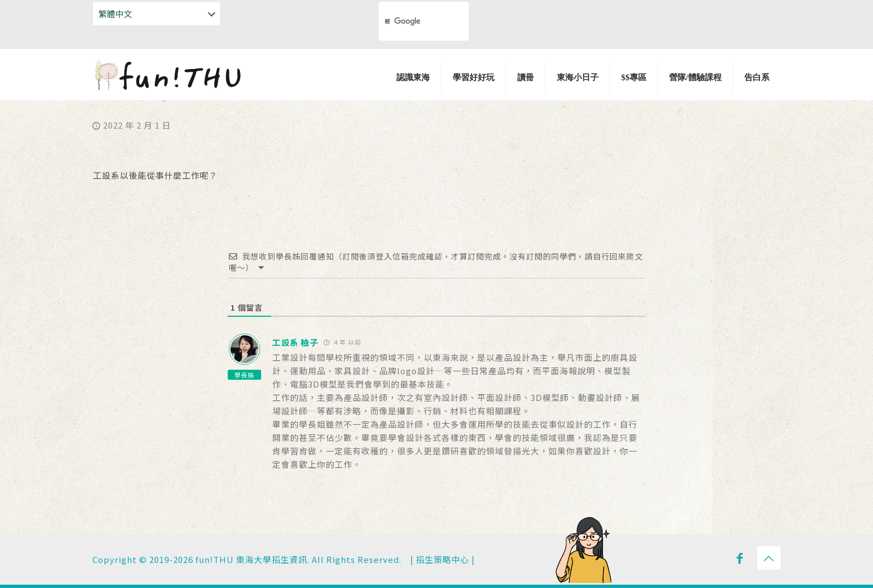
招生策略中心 (443, 559)
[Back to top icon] (769, 558)
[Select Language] (156, 14)
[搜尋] (404, 21)
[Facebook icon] (740, 557)
